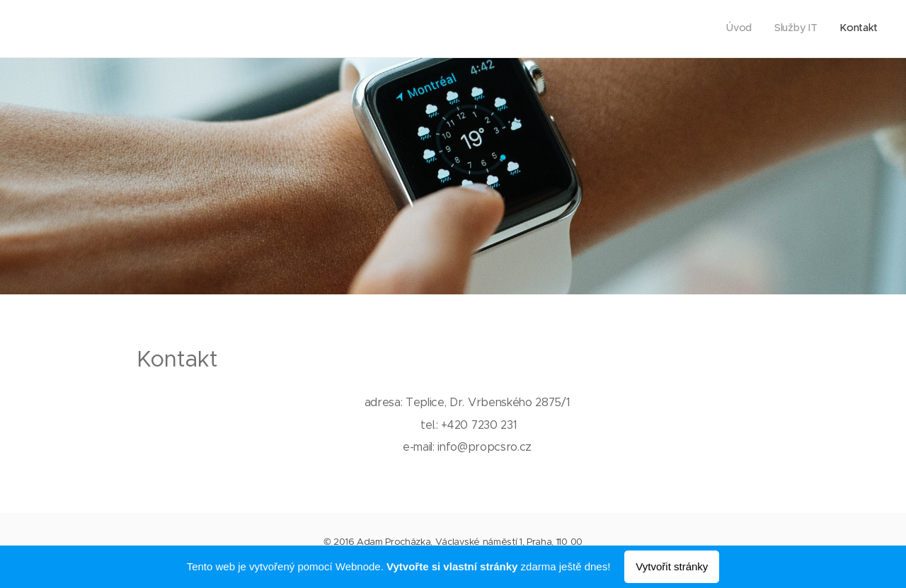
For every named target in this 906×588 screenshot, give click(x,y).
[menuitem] (836, 29)
